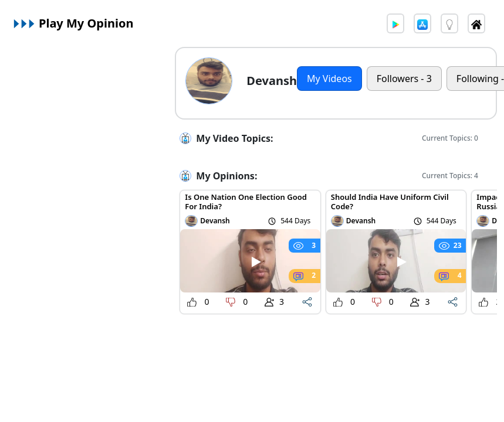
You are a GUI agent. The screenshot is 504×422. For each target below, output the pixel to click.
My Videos (329, 79)
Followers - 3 (404, 79)
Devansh (215, 221)
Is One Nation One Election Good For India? (246, 202)
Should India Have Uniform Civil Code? (390, 202)
